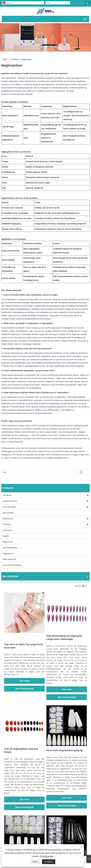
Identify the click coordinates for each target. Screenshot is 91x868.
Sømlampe (7, 495)
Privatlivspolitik (47, 856)
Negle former (8, 542)
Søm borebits (8, 513)
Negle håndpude (9, 559)
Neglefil (6, 536)
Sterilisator (7, 524)
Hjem (5, 59)
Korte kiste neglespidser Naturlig (65, 750)
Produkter (15, 59)
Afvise (35, 862)
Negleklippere (8, 553)
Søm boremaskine (10, 501)
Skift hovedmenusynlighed (85, 19)
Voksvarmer (7, 530)
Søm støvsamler (9, 507)
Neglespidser (26, 59)
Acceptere (49, 862)
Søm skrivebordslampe (12, 565)
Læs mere (24, 681)
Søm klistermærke (10, 548)
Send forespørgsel (24, 689)
